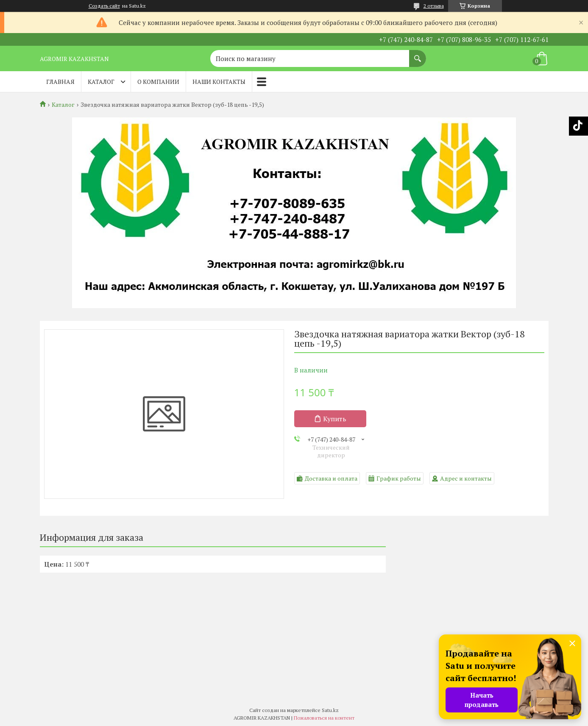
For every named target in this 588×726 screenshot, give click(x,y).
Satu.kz (330, 710)
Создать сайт (104, 6)
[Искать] (418, 54)
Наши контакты (219, 82)
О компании (158, 82)
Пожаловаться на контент (324, 718)
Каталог (101, 82)
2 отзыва (434, 6)
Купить (335, 419)
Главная (60, 82)
